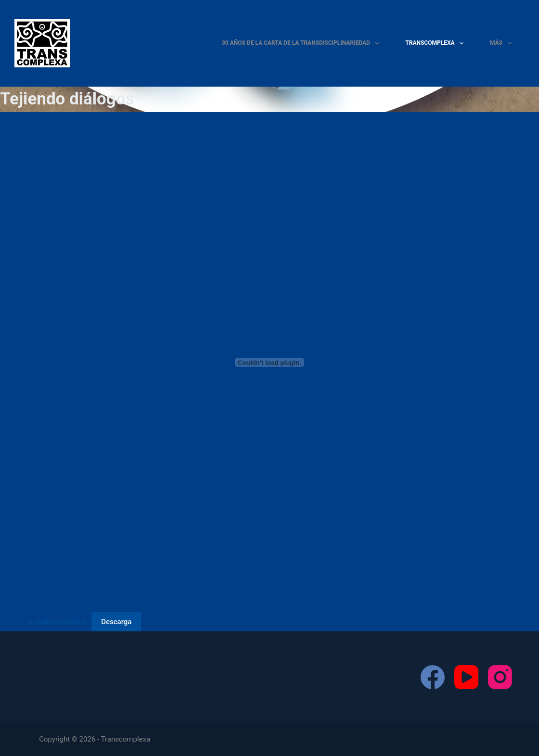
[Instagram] (500, 677)
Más (502, 43)
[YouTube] (466, 677)
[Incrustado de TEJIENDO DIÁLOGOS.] (269, 362)
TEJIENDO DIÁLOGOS (57, 622)
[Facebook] (433, 677)
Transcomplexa (436, 43)
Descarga (116, 622)
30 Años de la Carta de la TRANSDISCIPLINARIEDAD (302, 43)
